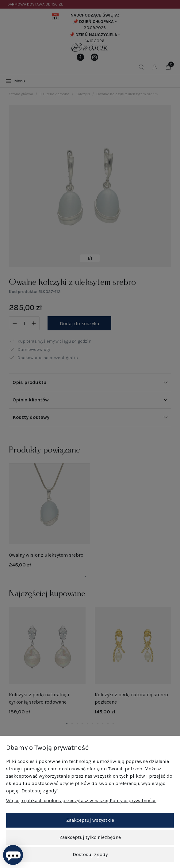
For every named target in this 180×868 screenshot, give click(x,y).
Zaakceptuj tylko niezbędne (90, 837)
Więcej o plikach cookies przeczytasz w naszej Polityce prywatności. (81, 800)
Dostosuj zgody (90, 854)
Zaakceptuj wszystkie (90, 820)
